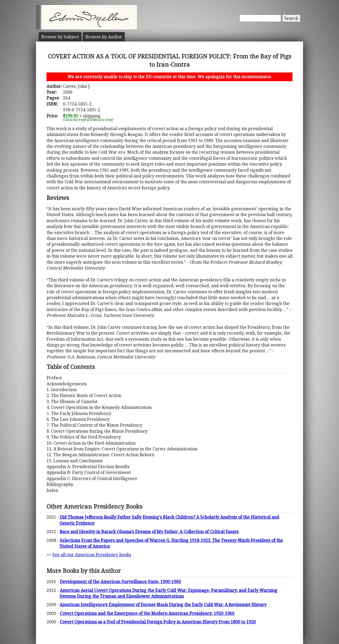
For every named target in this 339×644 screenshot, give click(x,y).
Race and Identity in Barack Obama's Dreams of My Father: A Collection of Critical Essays (149, 532)
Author (104, 37)
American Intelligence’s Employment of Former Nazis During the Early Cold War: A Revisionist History (163, 605)
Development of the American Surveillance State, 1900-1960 (120, 582)
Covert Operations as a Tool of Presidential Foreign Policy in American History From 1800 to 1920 (158, 622)
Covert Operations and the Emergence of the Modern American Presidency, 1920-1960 (147, 613)
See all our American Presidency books (92, 555)
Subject (60, 37)
